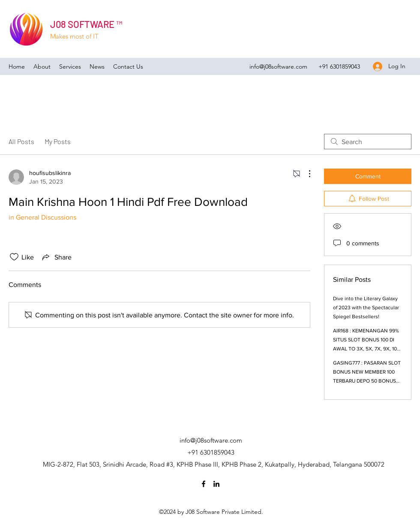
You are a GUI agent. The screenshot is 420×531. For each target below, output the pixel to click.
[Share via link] (56, 257)
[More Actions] (305, 174)
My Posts (58, 141)
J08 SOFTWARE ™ (86, 24)
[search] (368, 142)
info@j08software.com (278, 66)
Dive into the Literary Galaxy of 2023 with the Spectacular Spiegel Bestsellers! (366, 308)
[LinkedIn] (216, 484)
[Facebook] (204, 484)
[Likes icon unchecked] (14, 257)
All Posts (21, 141)
